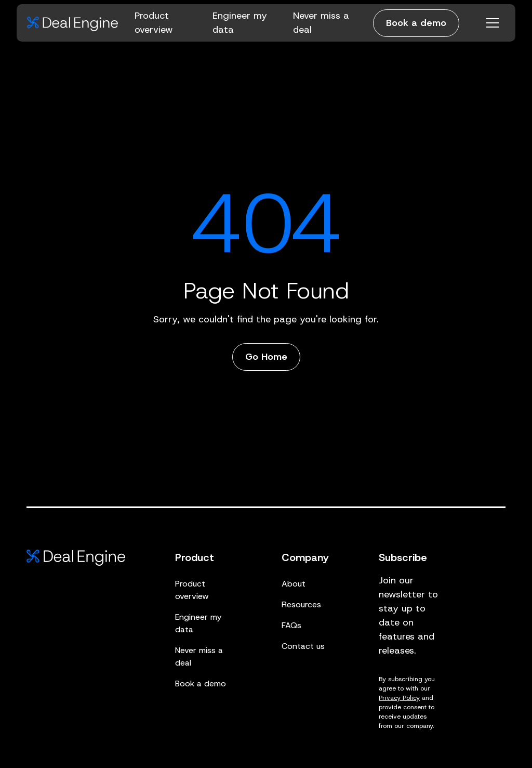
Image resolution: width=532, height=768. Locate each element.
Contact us (303, 646)
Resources (301, 604)
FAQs (291, 625)
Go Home (266, 357)
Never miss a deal (199, 656)
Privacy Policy (399, 698)
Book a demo (416, 23)
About (294, 584)
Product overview (192, 590)
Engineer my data (198, 623)
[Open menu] (493, 23)
